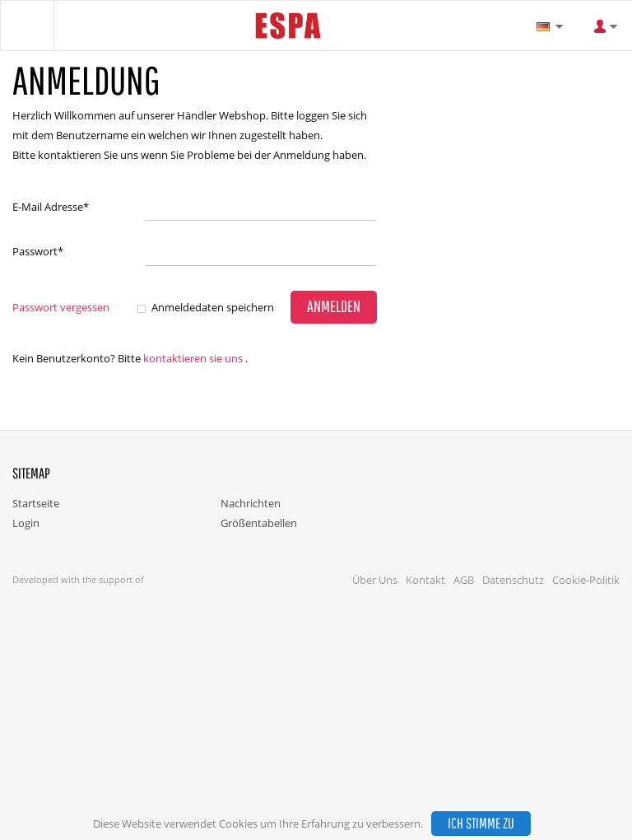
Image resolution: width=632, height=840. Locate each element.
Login (26, 523)
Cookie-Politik (586, 580)
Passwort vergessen (61, 307)
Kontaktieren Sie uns (193, 358)
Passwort (38, 251)
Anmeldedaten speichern (213, 307)
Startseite (36, 503)
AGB (464, 580)
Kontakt (425, 580)
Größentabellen (259, 523)
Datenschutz (513, 580)
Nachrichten (251, 503)
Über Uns (375, 580)
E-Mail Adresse (51, 207)
